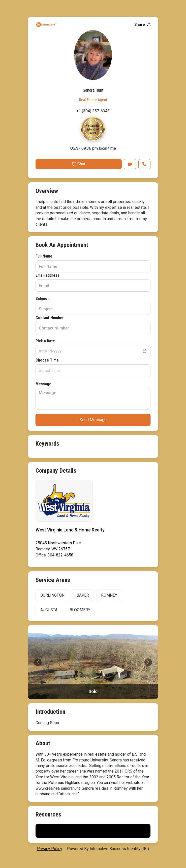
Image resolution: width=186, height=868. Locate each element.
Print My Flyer (93, 831)
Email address (48, 275)
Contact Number (50, 318)
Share (142, 24)
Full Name (44, 256)
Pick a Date (45, 341)
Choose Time (47, 360)
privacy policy (50, 849)
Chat (79, 164)
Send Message (93, 420)
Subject (42, 299)
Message (43, 384)
